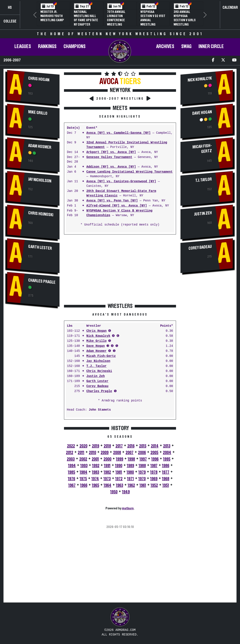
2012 (70, 453)
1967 (72, 485)
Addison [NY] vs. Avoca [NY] (111, 167)
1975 (83, 479)
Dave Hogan (96, 346)
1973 (107, 479)
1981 (119, 472)
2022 (71, 446)
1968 (166, 479)
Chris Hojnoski (41, 214)
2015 (143, 446)
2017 (119, 446)
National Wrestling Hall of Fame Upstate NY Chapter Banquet (86, 20)
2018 (107, 446)
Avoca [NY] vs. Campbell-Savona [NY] (119, 133)
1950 (114, 492)
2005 (154, 453)
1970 (142, 479)
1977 (166, 472)
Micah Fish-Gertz (101, 356)
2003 (71, 459)
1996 (155, 459)
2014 (155, 446)
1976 (72, 479)
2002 (83, 459)
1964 (108, 485)
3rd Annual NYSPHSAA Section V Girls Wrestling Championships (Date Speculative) (185, 24)
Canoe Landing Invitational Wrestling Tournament (130, 172)
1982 (107, 472)
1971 (130, 479)
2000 (107, 459)
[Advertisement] (33, 384)
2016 (131, 446)
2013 (167, 446)
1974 (95, 479)
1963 (120, 485)
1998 (131, 459)
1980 (130, 472)
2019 (96, 446)
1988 (142, 466)
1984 (84, 472)
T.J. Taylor (97, 366)
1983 (96, 472)
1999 (120, 459)
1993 (84, 466)
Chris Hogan (39, 79)
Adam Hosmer (40, 147)
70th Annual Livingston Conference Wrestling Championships (118, 20)
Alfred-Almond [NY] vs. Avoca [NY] (117, 206)
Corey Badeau (98, 386)
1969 (154, 479)
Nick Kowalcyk (98, 336)
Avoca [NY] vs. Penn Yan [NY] (112, 201)
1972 (119, 479)
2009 (105, 453)
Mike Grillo (38, 113)
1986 (166, 466)
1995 (167, 459)
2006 (142, 453)
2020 (83, 446)
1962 (131, 485)
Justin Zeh (96, 376)
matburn (128, 508)
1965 (96, 485)
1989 (130, 466)
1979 (142, 472)
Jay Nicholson (40, 180)
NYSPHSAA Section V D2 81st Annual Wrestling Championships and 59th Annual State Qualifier (153, 24)
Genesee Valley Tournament (109, 157)
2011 (81, 453)
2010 (92, 453)
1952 (154, 485)
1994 (72, 466)
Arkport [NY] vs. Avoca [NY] (111, 152)
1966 (84, 485)
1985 (72, 472)
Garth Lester (40, 248)
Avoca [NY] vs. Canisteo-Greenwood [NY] (121, 181)
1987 (154, 466)
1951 (166, 485)
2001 (95, 459)
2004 (167, 453)
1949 (126, 492)
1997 (143, 459)
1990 (119, 466)
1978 (154, 472)
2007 (129, 453)
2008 (117, 453)
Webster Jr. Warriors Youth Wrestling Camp (52, 16)
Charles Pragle (42, 281)
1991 (107, 466)
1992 (96, 466)
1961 (143, 485)
